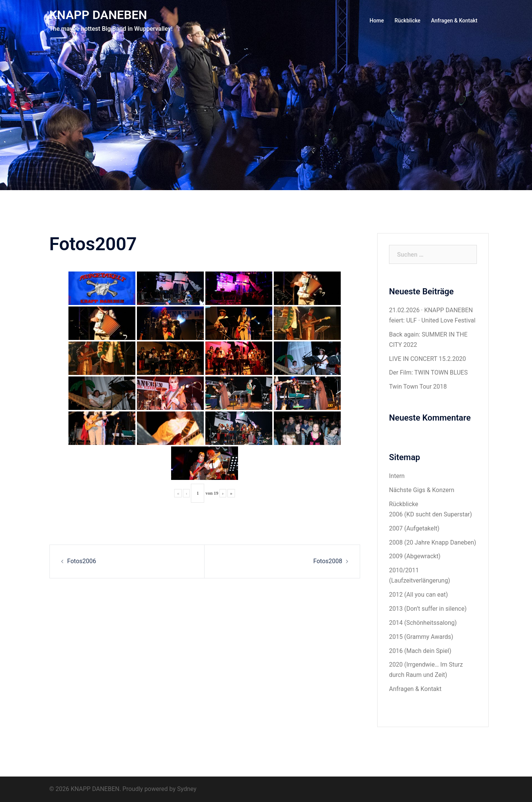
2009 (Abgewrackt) (415, 556)
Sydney (187, 789)
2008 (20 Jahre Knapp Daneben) (433, 542)
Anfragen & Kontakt (454, 21)
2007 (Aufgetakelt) (414, 528)
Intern (397, 476)
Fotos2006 (82, 561)
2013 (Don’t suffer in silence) (428, 609)
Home (377, 21)
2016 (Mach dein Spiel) (420, 651)
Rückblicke (407, 21)
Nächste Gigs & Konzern (422, 490)
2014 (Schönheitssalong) (423, 623)
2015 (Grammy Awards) (421, 637)
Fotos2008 (328, 561)
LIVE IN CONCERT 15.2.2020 (427, 359)
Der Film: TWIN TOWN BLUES (428, 372)
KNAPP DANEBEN (98, 15)
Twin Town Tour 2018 (418, 387)
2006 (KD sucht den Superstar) (430, 514)
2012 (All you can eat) (418, 595)
